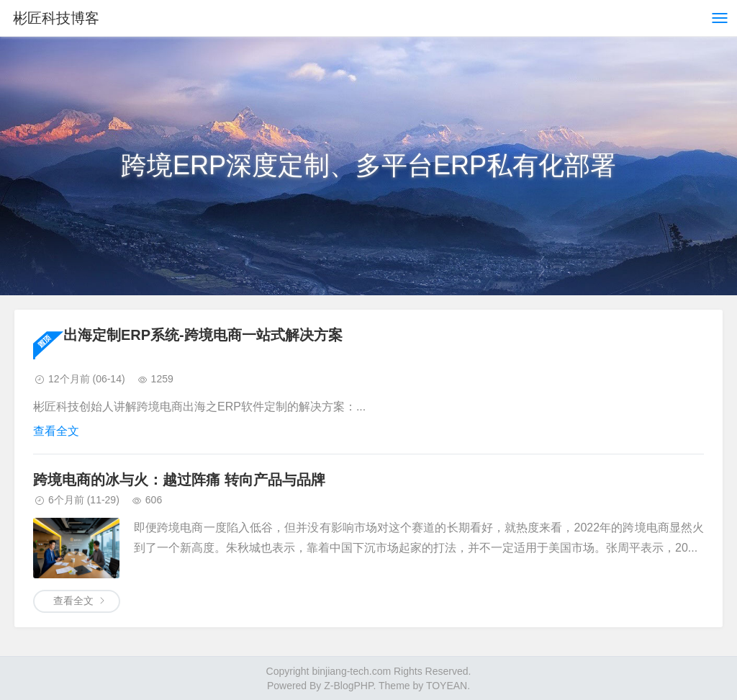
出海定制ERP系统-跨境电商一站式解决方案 (203, 335)
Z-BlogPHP (348, 686)
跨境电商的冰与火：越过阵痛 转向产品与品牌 (179, 480)
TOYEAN (447, 686)
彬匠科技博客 (56, 18)
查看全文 (56, 431)
